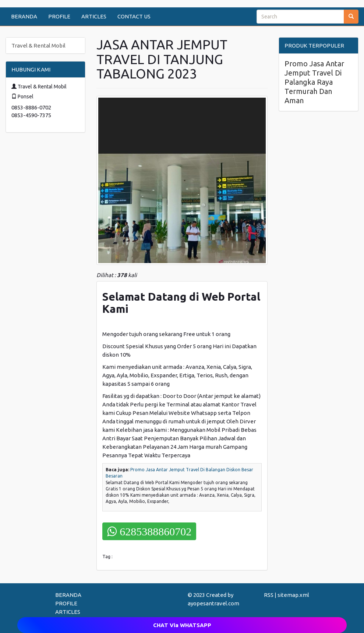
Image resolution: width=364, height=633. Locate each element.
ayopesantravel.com (213, 603)
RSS (269, 595)
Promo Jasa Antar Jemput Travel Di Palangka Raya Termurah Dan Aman (314, 82)
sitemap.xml (293, 595)
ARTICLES (94, 16)
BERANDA (24, 16)
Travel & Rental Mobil (38, 46)
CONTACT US (134, 16)
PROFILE (59, 16)
